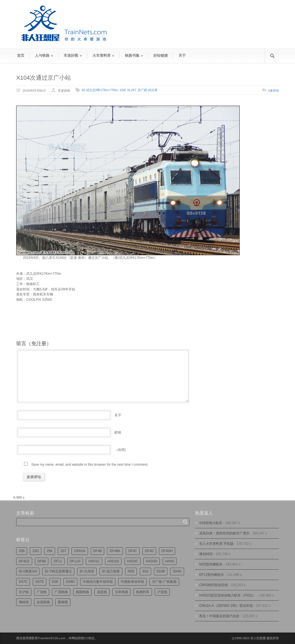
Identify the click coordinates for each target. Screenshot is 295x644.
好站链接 (161, 55)
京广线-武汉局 (147, 90)
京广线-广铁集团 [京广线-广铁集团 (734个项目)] (164, 582)
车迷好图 (73, 55)
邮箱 (118, 432)
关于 (182, 55)
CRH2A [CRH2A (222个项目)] (80, 551)
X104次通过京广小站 (44, 78)
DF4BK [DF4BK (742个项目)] (115, 551)
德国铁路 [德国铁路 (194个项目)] (82, 592)
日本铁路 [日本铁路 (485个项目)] (122, 592)
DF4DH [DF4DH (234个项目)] (167, 551)
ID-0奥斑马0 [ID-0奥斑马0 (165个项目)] (28, 571)
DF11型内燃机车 (212, 575)
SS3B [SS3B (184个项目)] (161, 571)
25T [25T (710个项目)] (63, 551)
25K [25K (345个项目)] (50, 551)
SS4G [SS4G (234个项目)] (177, 571)
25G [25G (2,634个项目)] (36, 551)
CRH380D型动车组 (214, 585)
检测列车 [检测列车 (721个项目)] (143, 592)
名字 (118, 415)
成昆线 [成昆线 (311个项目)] (102, 592)
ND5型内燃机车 (211, 564)
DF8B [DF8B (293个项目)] (42, 561)
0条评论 (273, 91)
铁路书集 (134, 55)
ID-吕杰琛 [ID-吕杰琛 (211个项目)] (87, 571)
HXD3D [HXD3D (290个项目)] (152, 561)
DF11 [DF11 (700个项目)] (58, 561)
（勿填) (120, 450)
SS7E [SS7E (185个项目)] (40, 582)
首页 (21, 55)
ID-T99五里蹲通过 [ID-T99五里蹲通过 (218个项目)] (58, 571)
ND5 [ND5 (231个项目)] (131, 571)
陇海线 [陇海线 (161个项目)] (63, 602)
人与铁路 (44, 55)
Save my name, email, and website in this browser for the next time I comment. (90, 465)
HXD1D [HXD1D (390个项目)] (113, 561)
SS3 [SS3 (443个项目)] (145, 571)
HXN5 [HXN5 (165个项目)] (170, 561)
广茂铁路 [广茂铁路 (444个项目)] (61, 592)
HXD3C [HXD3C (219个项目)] (133, 561)
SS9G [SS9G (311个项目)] (70, 582)
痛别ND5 (206, 554)
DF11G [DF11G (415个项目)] (75, 561)
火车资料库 (103, 55)
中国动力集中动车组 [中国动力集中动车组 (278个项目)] (98, 582)
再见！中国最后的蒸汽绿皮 (219, 616)
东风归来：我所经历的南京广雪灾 (224, 533)
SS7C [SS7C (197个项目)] (23, 582)
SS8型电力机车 (211, 523)
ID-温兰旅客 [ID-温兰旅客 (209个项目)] (111, 571)
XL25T (131, 90)
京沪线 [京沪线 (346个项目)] (24, 592)
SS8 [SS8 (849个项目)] (55, 582)
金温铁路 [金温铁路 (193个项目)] (43, 602)
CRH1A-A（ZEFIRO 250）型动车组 (226, 606)
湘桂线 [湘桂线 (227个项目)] (24, 602)
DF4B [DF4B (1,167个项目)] (98, 551)
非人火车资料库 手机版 (216, 544)
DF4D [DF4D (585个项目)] (149, 551)
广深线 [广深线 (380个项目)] (42, 592)
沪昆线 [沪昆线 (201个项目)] (162, 592)
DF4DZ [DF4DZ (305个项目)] (24, 561)
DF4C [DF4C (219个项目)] (133, 551)
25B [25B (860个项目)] (22, 551)
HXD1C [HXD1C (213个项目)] (94, 561)
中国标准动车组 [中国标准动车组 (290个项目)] (132, 582)
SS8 (122, 90)
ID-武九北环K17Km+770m (100, 90)
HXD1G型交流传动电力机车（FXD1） (228, 595)
